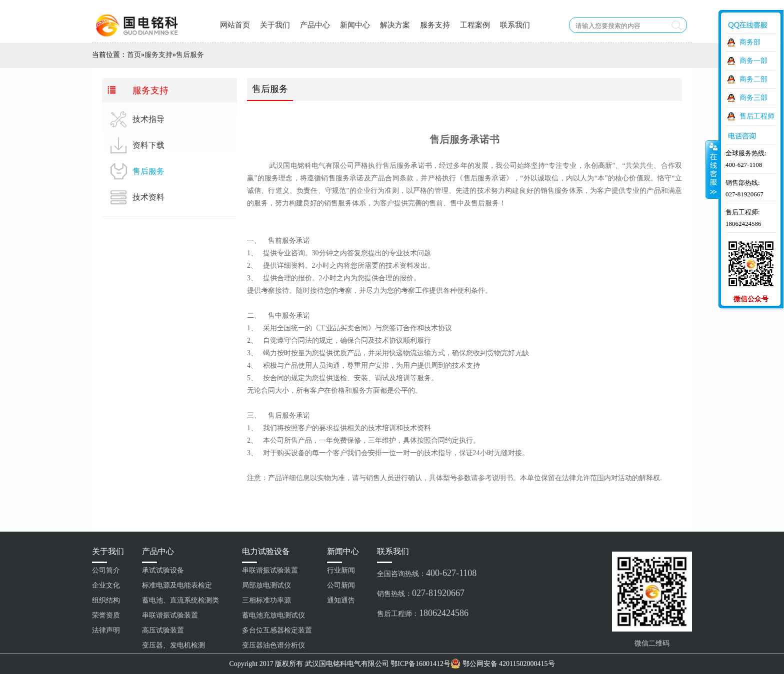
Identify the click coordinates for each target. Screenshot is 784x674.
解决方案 (395, 25)
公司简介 (106, 570)
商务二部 (753, 79)
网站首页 (235, 25)
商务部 (750, 42)
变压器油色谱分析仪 (273, 645)
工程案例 (475, 25)
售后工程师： (423, 613)
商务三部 (753, 98)
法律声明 (106, 630)
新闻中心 (355, 25)
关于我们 (275, 25)
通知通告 (341, 600)
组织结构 (106, 600)
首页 (134, 55)
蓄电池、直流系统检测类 (180, 600)
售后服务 (190, 55)
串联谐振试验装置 (170, 615)
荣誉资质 (106, 615)
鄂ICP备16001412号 (420, 664)
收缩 (712, 169)
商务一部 (753, 61)
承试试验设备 (163, 570)
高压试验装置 (163, 630)
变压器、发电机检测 (173, 645)
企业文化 (106, 585)
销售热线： (421, 593)
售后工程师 (757, 116)
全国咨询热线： (427, 573)
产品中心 (315, 25)
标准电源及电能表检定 (177, 585)
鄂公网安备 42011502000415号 (509, 664)
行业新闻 (341, 570)
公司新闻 (341, 585)
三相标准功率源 (266, 600)
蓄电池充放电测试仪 (273, 615)
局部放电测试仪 (266, 585)
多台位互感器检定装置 (277, 630)
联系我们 (515, 25)
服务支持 (435, 25)
